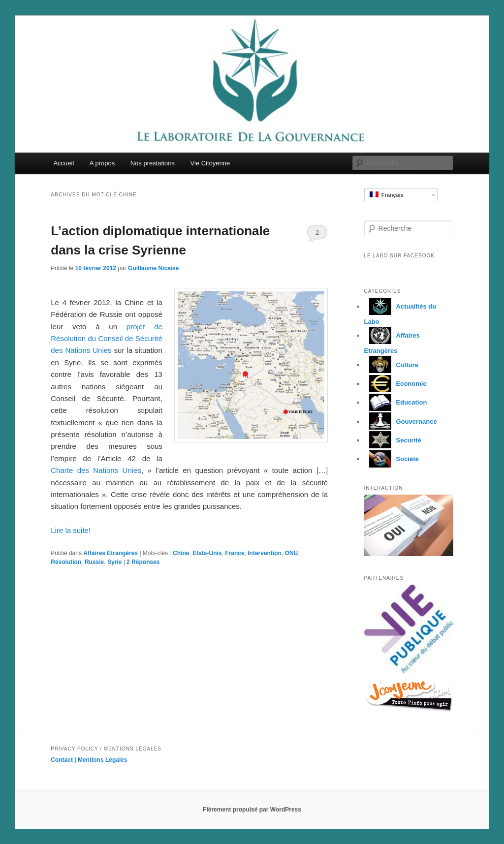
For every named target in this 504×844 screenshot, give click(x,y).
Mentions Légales (103, 760)
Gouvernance (401, 422)
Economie (395, 384)
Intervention (265, 553)
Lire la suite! (71, 530)
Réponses (143, 562)
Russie (94, 562)
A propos (102, 163)
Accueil (63, 163)
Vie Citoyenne (210, 163)
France (235, 553)
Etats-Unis (207, 553)
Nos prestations (153, 163)
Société (392, 459)
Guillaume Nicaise (153, 268)
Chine (181, 553)
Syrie (114, 562)
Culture (392, 365)
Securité (393, 440)
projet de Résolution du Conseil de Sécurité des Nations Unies (107, 339)
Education (396, 402)
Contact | (64, 760)
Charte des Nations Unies (96, 470)
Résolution (66, 562)
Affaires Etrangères (110, 553)
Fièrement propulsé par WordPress (252, 810)
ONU (292, 553)
